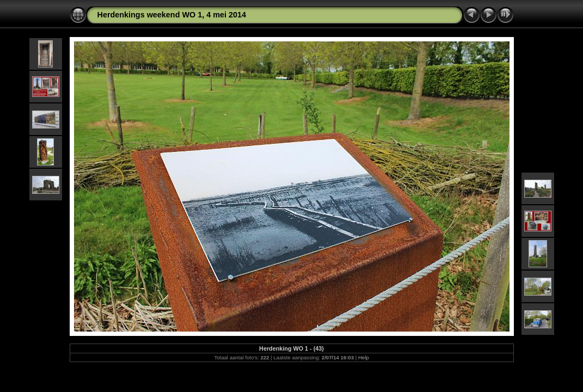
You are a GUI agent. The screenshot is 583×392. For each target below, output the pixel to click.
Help (364, 357)
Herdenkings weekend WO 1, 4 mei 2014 (172, 15)
